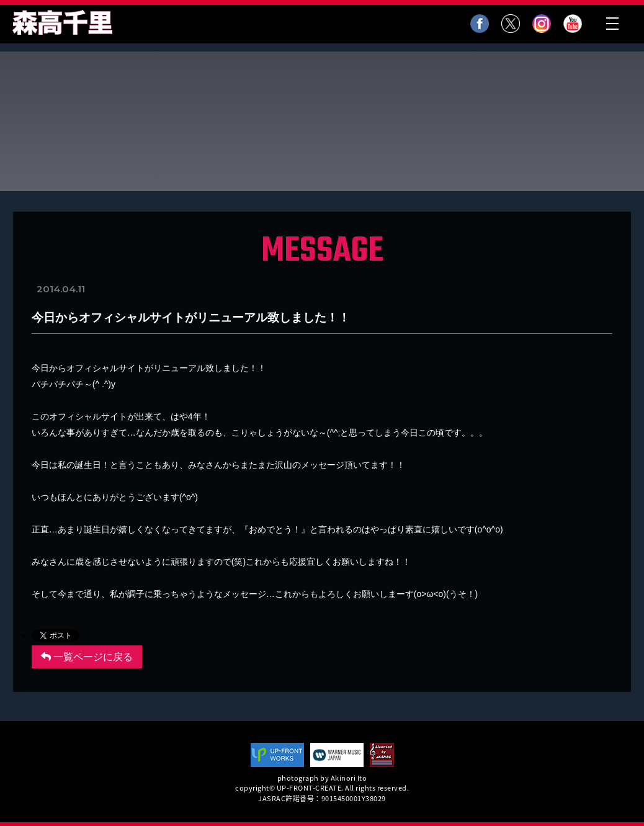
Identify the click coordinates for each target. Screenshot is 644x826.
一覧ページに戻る (87, 657)
